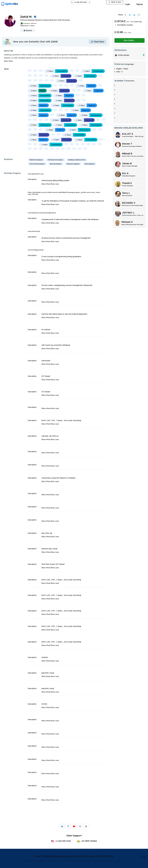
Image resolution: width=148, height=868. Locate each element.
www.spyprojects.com (36, 174)
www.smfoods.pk (34, 231)
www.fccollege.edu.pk (36, 250)
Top (143, 857)
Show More (8, 61)
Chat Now (97, 42)
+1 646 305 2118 (61, 841)
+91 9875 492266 (87, 841)
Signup (140, 4)
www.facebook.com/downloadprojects (42, 213)
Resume (28, 30)
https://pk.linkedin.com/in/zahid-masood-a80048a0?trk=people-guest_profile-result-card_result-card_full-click (64, 193)
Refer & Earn (115, 2)
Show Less (55, 184)
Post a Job (98, 2)
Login (127, 4)
